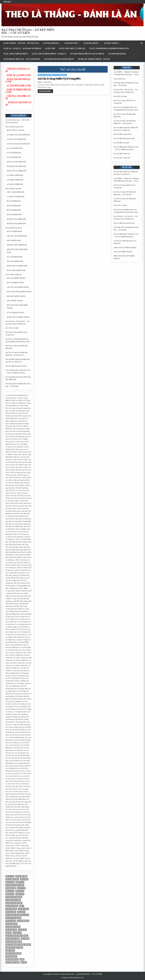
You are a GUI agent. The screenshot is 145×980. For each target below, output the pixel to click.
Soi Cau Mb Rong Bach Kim (117, 54)
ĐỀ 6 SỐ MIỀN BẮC (14, 206)
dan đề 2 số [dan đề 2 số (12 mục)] (20, 882)
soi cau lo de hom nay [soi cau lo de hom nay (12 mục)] (13, 918)
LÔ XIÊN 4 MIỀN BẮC (15, 184)
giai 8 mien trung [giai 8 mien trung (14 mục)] (12, 906)
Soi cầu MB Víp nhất (71, 43)
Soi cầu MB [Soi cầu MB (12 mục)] (25, 939)
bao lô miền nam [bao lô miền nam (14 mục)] (21, 876)
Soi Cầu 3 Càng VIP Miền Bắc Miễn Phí (16, 54)
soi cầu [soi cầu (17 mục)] (9, 933)
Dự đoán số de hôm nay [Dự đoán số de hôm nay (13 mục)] (14, 897)
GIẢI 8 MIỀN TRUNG (15, 301)
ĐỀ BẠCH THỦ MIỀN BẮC (16, 219)
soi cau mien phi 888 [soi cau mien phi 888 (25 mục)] (13, 927)
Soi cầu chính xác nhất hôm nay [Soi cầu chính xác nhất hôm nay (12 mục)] (17, 936)
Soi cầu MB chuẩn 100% (51, 43)
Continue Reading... (46, 91)
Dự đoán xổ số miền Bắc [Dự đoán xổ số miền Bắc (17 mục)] (14, 903)
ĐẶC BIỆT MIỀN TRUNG (16, 296)
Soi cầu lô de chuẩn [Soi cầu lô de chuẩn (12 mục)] (13, 939)
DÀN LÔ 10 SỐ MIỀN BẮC (16, 162)
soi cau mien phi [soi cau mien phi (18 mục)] (11, 924)
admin (40, 82)
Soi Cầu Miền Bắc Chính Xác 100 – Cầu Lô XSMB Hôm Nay (22, 59)
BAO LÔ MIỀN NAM (14, 231)
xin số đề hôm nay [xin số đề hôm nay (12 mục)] (12, 959)
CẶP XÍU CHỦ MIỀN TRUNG (18, 287)
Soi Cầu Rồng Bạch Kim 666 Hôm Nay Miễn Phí (59, 59)
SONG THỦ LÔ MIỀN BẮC (17, 171)
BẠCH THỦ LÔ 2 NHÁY (16, 130)
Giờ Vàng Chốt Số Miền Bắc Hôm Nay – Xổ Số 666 (94, 59)
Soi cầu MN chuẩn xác (91, 43)
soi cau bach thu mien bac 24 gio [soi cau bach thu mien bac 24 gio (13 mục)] (17, 915)
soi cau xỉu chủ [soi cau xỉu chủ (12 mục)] (11, 930)
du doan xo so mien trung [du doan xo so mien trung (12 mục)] (15, 885)
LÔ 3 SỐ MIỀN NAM (14, 257)
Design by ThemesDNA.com (72, 978)
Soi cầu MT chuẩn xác (111, 43)
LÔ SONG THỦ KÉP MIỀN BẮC (18, 135)
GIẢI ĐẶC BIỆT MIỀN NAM (17, 245)
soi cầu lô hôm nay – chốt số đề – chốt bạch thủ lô (21, 43)
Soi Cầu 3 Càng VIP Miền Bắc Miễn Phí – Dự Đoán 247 (49, 54)
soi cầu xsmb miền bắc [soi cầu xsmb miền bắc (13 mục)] (14, 942)
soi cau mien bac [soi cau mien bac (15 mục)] (23, 921)
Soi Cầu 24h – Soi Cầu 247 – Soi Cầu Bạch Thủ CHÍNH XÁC (22, 48)
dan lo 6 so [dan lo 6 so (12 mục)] (10, 882)
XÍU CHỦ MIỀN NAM (15, 261)
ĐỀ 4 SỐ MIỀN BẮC (14, 201)
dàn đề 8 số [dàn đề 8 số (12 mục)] (20, 894)
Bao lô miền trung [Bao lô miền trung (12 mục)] (12, 879)
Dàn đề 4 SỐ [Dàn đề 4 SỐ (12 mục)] (20, 891)
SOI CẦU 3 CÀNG (50, 48)
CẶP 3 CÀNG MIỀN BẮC (16, 192)
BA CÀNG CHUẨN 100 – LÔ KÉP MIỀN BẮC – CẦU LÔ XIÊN (28, 31)
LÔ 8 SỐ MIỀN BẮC (14, 157)
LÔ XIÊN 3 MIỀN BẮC (15, 180)
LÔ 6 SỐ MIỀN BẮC (14, 153)
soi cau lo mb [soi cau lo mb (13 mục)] (11, 921)
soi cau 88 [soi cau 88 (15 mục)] (21, 912)
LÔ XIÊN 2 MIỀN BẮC (15, 175)
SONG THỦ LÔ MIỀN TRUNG (18, 317)
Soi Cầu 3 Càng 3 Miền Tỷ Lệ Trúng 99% (72, 48)
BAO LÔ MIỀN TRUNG (15, 283)
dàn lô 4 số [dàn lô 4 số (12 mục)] (10, 891)
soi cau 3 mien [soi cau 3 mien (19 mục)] (11, 912)
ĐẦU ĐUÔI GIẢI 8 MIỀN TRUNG (19, 292)
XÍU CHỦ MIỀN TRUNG (16, 278)
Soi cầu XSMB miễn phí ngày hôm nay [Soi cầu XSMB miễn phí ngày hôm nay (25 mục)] (18, 945)
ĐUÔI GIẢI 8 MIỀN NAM (16, 270)
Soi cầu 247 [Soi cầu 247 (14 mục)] (17, 933)
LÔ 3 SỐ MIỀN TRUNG (15, 313)
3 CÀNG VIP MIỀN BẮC (16, 197)
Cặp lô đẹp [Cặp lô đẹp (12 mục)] (24, 879)
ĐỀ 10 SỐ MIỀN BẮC (14, 215)
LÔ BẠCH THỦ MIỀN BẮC (17, 139)
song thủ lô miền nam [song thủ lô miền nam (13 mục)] (13, 953)
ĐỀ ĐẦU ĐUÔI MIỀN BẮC (16, 224)
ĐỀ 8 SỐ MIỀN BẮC (14, 210)
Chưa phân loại (119, 79)
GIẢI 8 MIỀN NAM (14, 240)
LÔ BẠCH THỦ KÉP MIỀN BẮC (18, 144)
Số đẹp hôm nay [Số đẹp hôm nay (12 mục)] (11, 956)
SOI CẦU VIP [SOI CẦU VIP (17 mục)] (22, 930)
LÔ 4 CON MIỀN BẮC (15, 148)
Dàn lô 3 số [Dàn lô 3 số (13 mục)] (21, 888)
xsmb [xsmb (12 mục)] (22, 959)
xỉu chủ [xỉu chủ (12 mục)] (24, 962)
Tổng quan (7, 2)
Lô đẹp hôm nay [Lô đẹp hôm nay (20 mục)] (11, 909)
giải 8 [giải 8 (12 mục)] (22, 906)
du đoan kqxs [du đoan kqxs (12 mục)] (11, 888)
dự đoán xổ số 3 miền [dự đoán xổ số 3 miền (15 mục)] (13, 900)
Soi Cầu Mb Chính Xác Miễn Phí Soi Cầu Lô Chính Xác (87, 54)
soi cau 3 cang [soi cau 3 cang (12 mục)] (23, 909)
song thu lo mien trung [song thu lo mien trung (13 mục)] (14, 948)
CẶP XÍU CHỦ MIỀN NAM (17, 236)
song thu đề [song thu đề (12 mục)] (10, 950)
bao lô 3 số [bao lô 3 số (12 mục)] (10, 876)
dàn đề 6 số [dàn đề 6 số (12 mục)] (10, 894)
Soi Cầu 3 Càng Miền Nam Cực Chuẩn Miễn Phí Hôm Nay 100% (109, 48)
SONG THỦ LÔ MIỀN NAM (17, 266)
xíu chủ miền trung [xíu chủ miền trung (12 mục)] (13, 962)
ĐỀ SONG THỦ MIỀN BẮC (17, 166)
